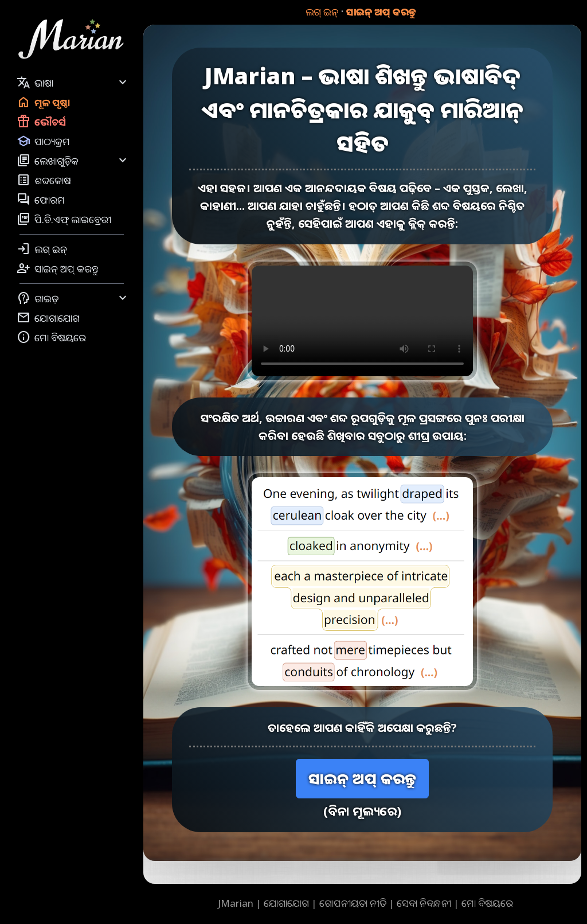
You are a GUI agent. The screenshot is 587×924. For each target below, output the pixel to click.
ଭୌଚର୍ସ (41, 122)
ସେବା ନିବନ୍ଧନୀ (424, 903)
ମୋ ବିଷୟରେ (51, 337)
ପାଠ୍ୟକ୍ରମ (43, 141)
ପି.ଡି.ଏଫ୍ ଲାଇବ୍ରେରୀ (64, 219)
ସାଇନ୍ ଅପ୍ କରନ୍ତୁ (381, 12)
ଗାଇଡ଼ (73, 298)
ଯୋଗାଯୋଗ (48, 318)
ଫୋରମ (41, 200)
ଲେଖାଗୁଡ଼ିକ (73, 161)
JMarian (236, 903)
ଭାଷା (73, 83)
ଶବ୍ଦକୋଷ (44, 180)
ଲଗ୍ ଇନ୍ (322, 12)
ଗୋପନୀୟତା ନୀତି (353, 903)
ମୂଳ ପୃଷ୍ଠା (43, 102)
